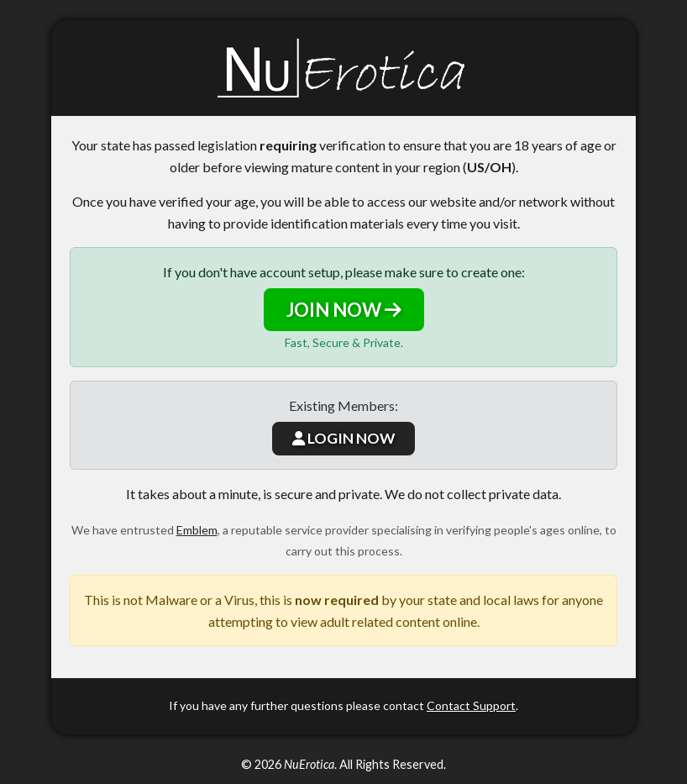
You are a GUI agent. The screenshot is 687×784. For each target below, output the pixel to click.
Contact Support (471, 705)
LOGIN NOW (343, 438)
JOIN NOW (344, 310)
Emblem (197, 530)
